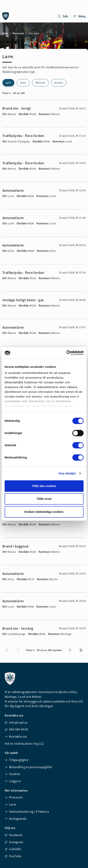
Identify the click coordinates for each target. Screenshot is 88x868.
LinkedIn (13, 849)
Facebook (14, 835)
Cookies (13, 774)
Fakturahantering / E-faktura (27, 811)
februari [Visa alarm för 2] (40, 83)
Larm (11, 804)
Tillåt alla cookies (44, 486)
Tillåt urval (44, 499)
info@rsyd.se (16, 722)
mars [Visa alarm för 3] (23, 83)
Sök (63, 16)
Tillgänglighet (17, 760)
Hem (5, 33)
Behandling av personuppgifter (29, 767)
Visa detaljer (67, 473)
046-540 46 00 (16, 729)
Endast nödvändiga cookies (44, 512)
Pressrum (18, 33)
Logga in (13, 781)
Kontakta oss (16, 736)
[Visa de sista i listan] (81, 650)
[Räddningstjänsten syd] (6, 16)
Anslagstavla (16, 819)
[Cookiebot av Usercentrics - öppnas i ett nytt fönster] (66, 353)
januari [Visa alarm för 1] (59, 83)
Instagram (14, 842)
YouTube (13, 856)
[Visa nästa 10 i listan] (70, 650)
